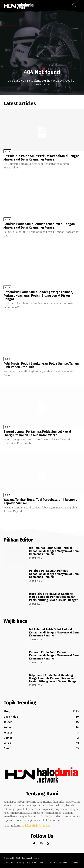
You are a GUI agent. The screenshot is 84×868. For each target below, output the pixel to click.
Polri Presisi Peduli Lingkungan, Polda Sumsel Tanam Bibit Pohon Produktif (41, 365)
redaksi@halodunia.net (36, 826)
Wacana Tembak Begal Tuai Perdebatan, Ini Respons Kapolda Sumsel (40, 501)
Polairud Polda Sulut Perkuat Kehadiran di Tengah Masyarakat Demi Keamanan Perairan (39, 226)
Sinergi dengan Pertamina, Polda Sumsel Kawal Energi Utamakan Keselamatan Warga (37, 433)
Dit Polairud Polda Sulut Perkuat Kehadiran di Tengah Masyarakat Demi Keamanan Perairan (41, 158)
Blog (7, 151)
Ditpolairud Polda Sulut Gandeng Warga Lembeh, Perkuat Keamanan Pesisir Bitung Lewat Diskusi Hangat (38, 296)
